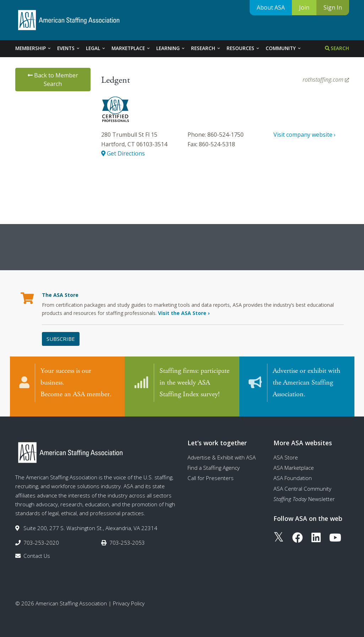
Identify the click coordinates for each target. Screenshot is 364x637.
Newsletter (304, 494)
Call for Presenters (211, 473)
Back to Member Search (53, 80)
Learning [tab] (171, 48)
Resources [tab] (243, 48)
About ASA (271, 7)
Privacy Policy (129, 598)
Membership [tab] (33, 48)
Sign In (333, 7)
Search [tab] (337, 48)
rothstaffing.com (326, 80)
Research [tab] (206, 48)
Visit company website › (305, 135)
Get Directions (123, 153)
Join (304, 7)
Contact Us (37, 551)
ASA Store (286, 452)
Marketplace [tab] (131, 48)
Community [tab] (284, 48)
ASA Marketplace (294, 463)
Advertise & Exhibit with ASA (222, 452)
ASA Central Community (302, 484)
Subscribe (61, 339)
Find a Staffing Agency (214, 463)
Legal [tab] (96, 48)
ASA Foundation (293, 473)
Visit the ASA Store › (184, 313)
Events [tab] (69, 48)
